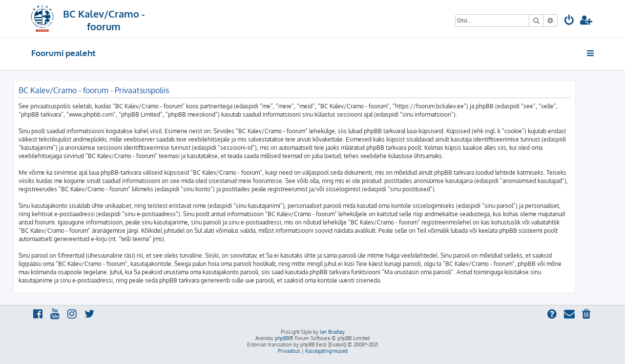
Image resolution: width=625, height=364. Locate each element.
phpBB (282, 338)
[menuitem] (569, 21)
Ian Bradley (332, 332)
